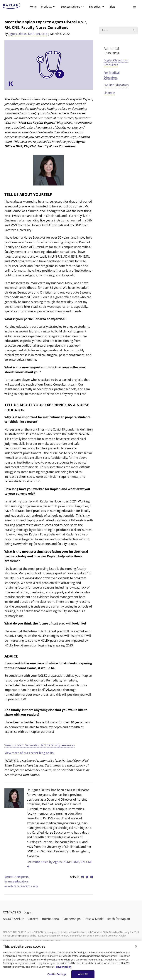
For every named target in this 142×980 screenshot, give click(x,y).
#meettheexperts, (17, 877)
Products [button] (47, 7)
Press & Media (94, 919)
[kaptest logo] (12, 6)
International (50, 919)
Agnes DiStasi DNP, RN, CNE (28, 34)
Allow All (83, 974)
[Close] (136, 946)
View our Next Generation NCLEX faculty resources (40, 745)
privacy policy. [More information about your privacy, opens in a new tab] (64, 967)
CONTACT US (12, 912)
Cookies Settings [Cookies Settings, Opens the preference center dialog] (57, 974)
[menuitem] (33, 7)
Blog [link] (112, 7)
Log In (28, 912)
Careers (33, 919)
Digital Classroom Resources (116, 63)
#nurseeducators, (17, 881)
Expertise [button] (95, 7)
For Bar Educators (116, 85)
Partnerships (72, 919)
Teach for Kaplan (118, 919)
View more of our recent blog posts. (29, 753)
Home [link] (33, 7)
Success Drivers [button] (71, 7)
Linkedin (109, 93)
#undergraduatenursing (21, 886)
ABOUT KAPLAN (14, 919)
